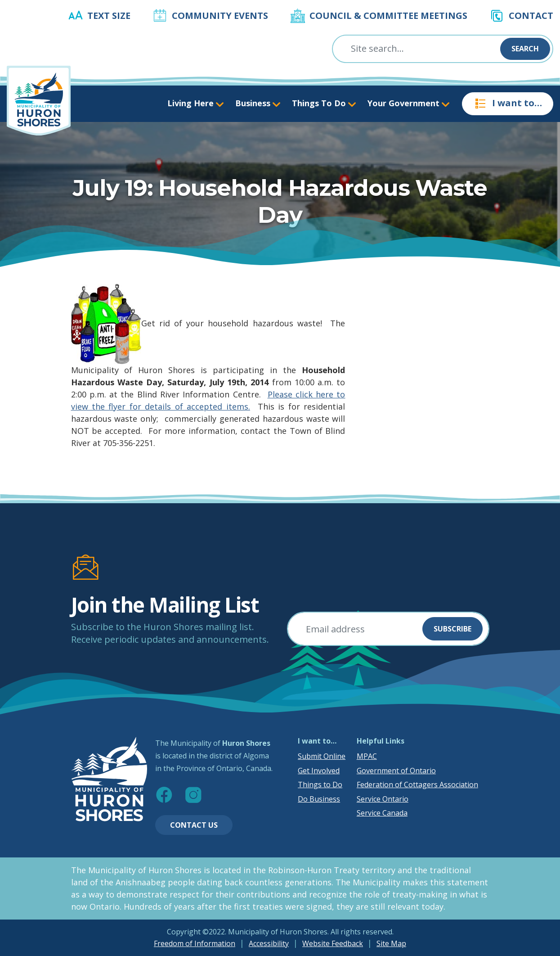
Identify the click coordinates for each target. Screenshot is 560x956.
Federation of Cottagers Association (417, 785)
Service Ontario (383, 799)
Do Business (319, 799)
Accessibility (269, 943)
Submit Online (322, 756)
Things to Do (320, 785)
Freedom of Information (195, 943)
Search (525, 49)
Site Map (391, 943)
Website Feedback (333, 943)
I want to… (508, 104)
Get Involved (319, 771)
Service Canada (382, 813)
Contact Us (194, 825)
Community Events (220, 16)
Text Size (109, 16)
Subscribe (452, 629)
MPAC (367, 756)
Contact (531, 16)
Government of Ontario (396, 771)
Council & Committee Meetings (388, 16)
